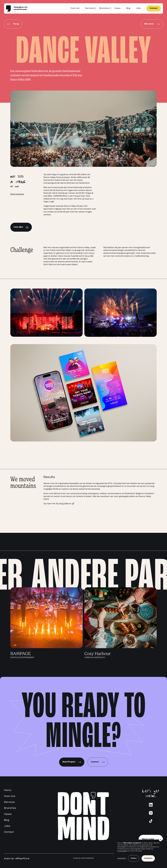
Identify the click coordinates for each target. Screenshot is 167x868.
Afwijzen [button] (134, 858)
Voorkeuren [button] (122, 858)
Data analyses (17, 194)
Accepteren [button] (148, 858)
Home (8, 790)
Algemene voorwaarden (17, 858)
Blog (128, 8)
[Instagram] (151, 813)
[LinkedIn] (151, 805)
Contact (154, 8)
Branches (104, 8)
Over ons (75, 8)
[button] (161, 840)
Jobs (138, 8)
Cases (117, 8)
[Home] (8, 8)
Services (89, 8)
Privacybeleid (122, 851)
